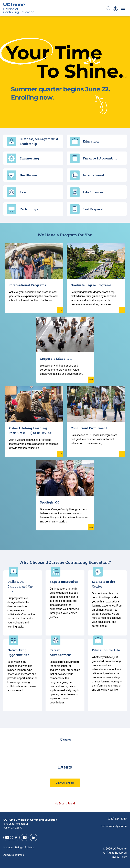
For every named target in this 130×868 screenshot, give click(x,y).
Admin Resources (14, 855)
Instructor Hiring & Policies (19, 848)
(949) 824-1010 (117, 818)
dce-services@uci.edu (113, 826)
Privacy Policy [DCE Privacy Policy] (118, 857)
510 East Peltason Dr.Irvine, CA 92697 (16, 826)
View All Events (65, 783)
